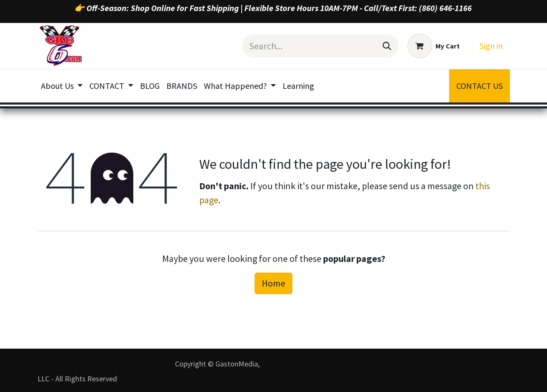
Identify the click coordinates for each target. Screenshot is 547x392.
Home (273, 283)
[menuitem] (62, 86)
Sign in (491, 46)
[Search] (387, 46)
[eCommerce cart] (434, 46)
